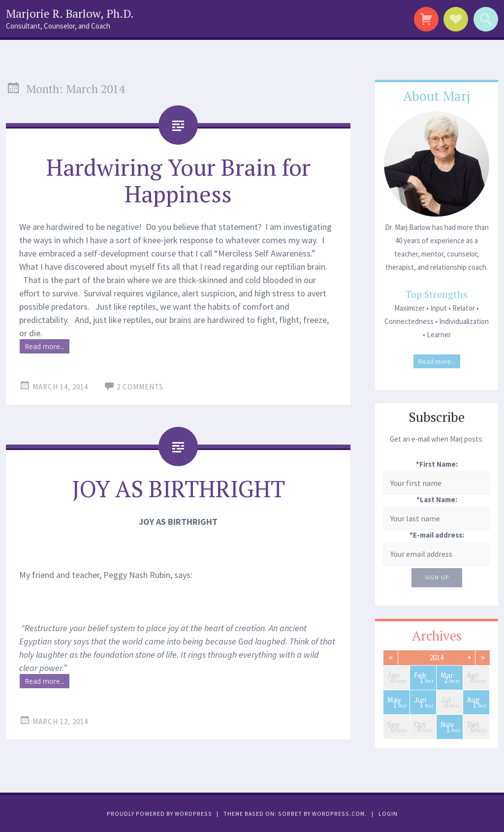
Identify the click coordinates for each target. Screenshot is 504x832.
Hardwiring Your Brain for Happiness (178, 180)
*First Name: (437, 464)
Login (388, 814)
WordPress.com (338, 814)
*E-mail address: (437, 535)
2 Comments (140, 387)
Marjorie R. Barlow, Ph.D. (70, 14)
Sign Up (437, 577)
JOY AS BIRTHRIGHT (178, 488)
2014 (437, 657)
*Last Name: (437, 499)
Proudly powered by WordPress (159, 814)
